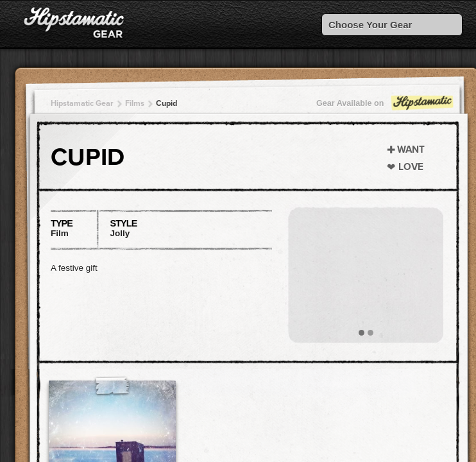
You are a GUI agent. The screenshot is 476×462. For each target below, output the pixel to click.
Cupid (166, 103)
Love (411, 167)
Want (411, 150)
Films (135, 103)
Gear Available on (386, 106)
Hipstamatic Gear (82, 103)
